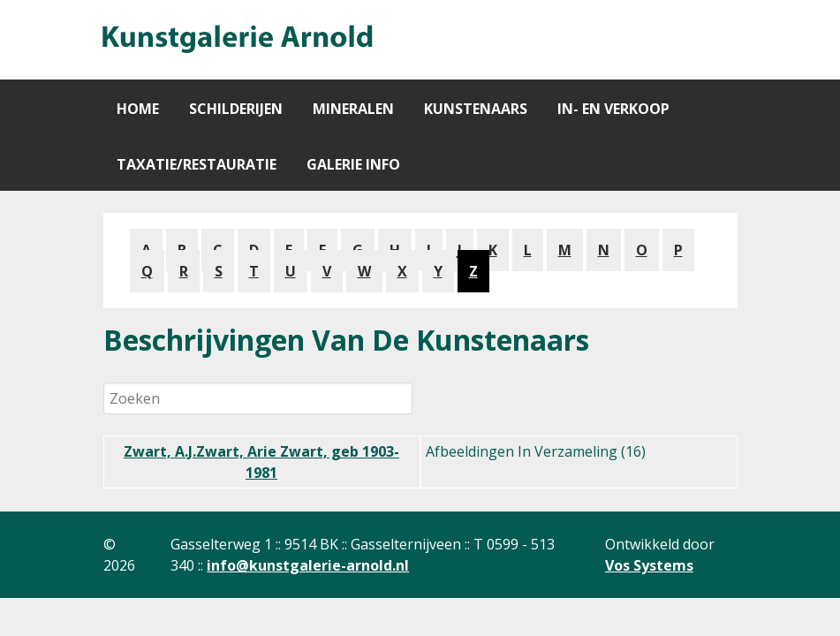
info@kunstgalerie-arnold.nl (308, 565)
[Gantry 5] (236, 40)
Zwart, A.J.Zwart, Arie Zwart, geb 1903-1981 (261, 462)
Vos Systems (649, 565)
